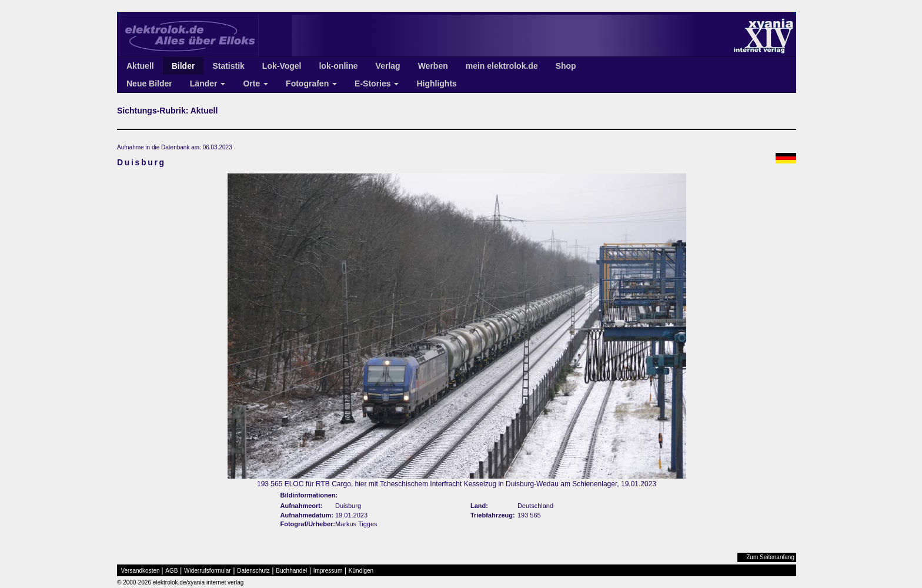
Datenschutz (253, 571)
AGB (171, 571)
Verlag (388, 66)
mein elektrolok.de (502, 66)
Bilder (183, 66)
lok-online (338, 66)
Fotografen (311, 83)
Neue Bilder (149, 83)
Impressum (328, 571)
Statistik (228, 66)
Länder (208, 83)
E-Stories (377, 83)
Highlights (436, 83)
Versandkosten (141, 571)
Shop (566, 66)
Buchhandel (291, 571)
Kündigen (361, 571)
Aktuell (140, 66)
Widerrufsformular (207, 571)
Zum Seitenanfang (770, 557)
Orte (255, 83)
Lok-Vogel (282, 66)
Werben (433, 66)
